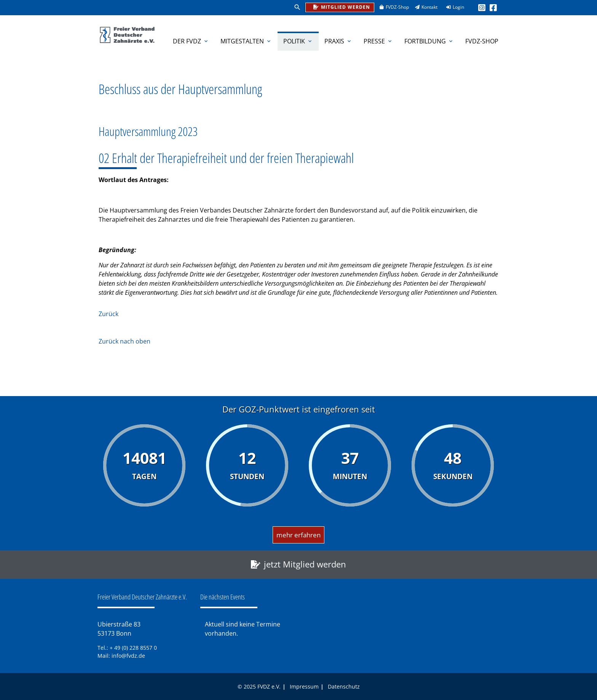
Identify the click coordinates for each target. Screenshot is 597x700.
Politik (298, 41)
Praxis (338, 41)
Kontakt (424, 7)
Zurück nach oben (125, 341)
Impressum (304, 686)
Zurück (109, 314)
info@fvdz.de (128, 656)
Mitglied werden (340, 6)
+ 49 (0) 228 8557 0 (133, 648)
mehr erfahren (298, 535)
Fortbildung (429, 41)
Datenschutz (344, 686)
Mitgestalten (246, 41)
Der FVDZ (191, 41)
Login (453, 7)
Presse (378, 41)
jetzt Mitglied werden (305, 564)
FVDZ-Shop (392, 7)
